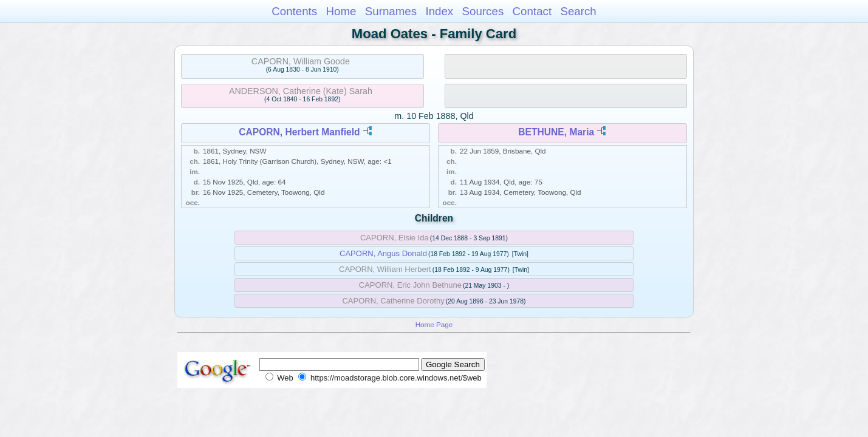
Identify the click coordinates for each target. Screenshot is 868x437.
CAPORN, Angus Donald (383, 253)
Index (439, 11)
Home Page (434, 324)
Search (578, 11)
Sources (483, 11)
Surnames (391, 11)
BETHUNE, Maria (556, 132)
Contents (294, 11)
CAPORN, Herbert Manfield (299, 132)
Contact (532, 11)
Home (341, 11)
